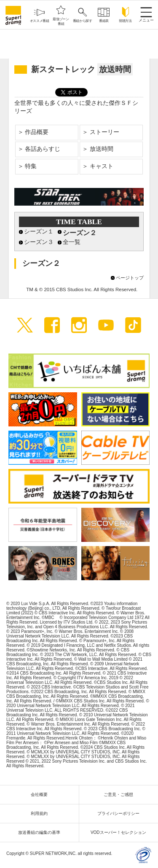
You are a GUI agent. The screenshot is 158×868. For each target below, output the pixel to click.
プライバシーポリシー (121, 813)
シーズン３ (39, 242)
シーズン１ (39, 232)
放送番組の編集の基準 (41, 832)
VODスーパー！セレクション (121, 832)
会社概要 (41, 794)
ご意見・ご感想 (121, 794)
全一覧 (72, 242)
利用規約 (41, 813)
